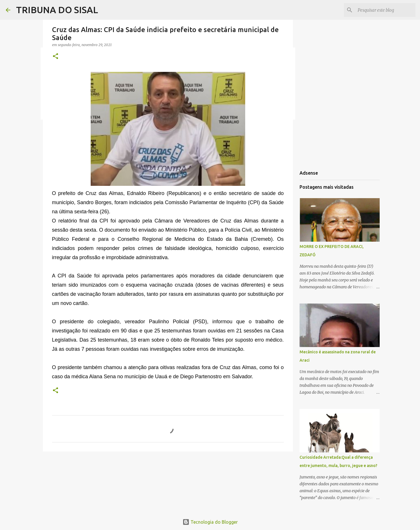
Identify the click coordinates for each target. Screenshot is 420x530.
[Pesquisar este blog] (385, 10)
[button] (56, 57)
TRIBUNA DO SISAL (57, 10)
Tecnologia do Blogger (210, 522)
